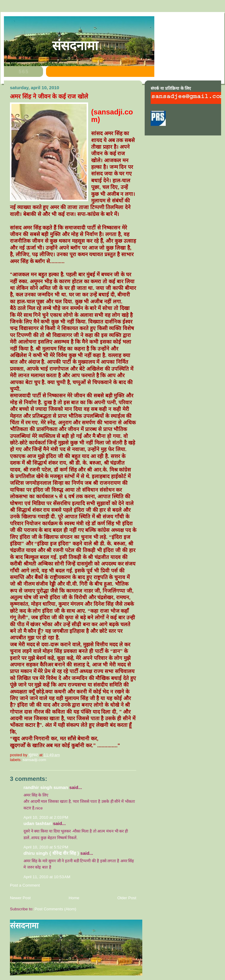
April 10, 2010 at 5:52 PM (46, 847)
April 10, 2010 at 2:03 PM (46, 817)
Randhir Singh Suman (46, 787)
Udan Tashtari (38, 823)
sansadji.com (34, 760)
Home (74, 898)
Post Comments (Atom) (55, 909)
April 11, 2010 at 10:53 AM (47, 877)
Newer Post (20, 898)
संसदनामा (75, 46)
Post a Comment (25, 885)
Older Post (127, 898)
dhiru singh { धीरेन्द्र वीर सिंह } (51, 853)
